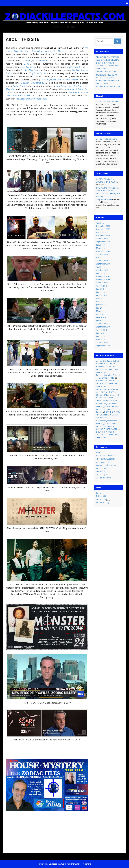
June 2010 (100, 336)
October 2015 (102, 270)
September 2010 (103, 327)
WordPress (66, 864)
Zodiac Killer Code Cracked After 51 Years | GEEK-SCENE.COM (108, 392)
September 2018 (103, 242)
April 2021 (100, 223)
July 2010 (100, 333)
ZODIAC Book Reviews (106, 465)
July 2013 (100, 289)
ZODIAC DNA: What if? (106, 72)
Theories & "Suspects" (106, 459)
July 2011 (100, 308)
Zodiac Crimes (102, 468)
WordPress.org (102, 502)
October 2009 (102, 343)
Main (98, 452)
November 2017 (103, 251)
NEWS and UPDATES (105, 456)
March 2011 (101, 314)
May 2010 (100, 339)
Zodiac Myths (102, 475)
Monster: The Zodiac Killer (34, 83)
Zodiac (27, 64)
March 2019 (101, 232)
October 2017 (102, 254)
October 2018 (102, 239)
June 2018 (100, 245)
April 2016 (100, 267)
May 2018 (100, 248)
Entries (101, 496)
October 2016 (102, 261)
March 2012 (101, 302)
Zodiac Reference (104, 478)
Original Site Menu (104, 199)
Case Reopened (28, 67)
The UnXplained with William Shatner (60, 80)
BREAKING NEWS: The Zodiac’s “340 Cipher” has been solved (107, 66)
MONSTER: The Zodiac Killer (108, 86)
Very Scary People (38, 73)
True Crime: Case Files (66, 86)
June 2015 (100, 273)
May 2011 (100, 311)
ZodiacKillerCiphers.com (106, 139)
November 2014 (103, 276)
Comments (103, 499)
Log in (99, 493)
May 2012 (100, 298)
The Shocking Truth (30, 70)
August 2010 (101, 330)
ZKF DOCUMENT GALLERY (108, 102)
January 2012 (102, 305)
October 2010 (102, 324)
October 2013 (102, 283)
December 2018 (103, 235)
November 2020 (103, 229)
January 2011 (102, 320)
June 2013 (100, 292)
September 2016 (103, 264)
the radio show (31, 99)
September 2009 (103, 346)
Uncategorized (102, 462)
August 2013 (101, 286)
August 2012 (101, 295)
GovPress (53, 864)
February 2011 (102, 317)
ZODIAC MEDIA (103, 471)
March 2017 (101, 257)
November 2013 (103, 280)
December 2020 (103, 226)
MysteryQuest (74, 67)
